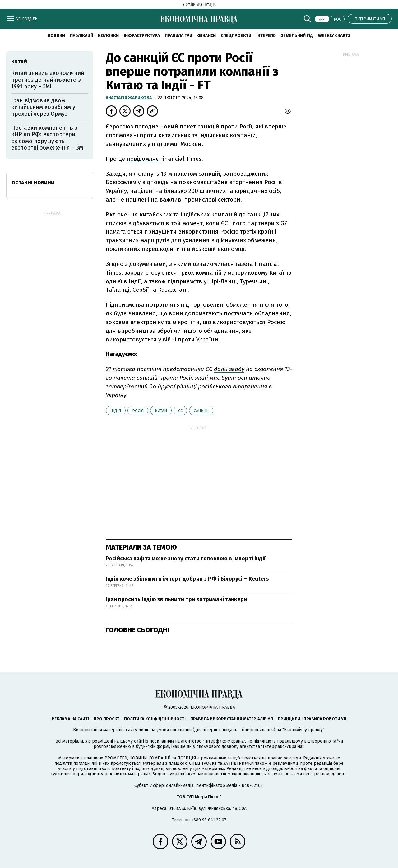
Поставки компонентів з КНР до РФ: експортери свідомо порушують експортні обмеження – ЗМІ (48, 138)
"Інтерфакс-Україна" (224, 741)
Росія (138, 411)
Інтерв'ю (266, 36)
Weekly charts (334, 36)
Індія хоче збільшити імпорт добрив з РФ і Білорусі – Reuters (187, 579)
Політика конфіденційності (155, 719)
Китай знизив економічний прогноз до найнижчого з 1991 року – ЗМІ (48, 80)
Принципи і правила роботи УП (312, 719)
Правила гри (178, 36)
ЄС (180, 411)
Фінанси (206, 36)
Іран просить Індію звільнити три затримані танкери (176, 599)
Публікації (81, 36)
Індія (116, 411)
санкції (201, 411)
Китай (161, 411)
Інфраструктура (142, 36)
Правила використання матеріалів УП (232, 719)
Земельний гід (297, 36)
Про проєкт (106, 719)
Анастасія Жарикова (129, 98)
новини (56, 36)
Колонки (108, 36)
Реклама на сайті (70, 719)
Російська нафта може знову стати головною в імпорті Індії (186, 559)
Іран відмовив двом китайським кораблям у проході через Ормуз (43, 107)
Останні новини (33, 183)
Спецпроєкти (236, 36)
